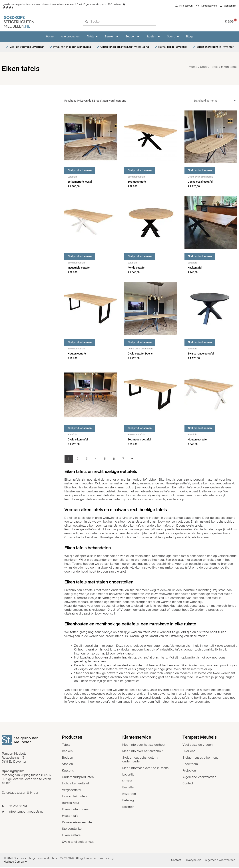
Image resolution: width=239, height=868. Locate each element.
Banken (112, 37)
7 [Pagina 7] (123, 460)
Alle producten (70, 37)
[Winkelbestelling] (214, 101)
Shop (204, 67)
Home (50, 37)
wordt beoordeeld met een (63, 4)
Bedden (132, 37)
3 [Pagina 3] (87, 460)
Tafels (92, 37)
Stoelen (153, 37)
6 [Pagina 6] (114, 460)
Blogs (190, 37)
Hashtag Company (15, 863)
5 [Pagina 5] (105, 460)
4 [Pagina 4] (96, 460)
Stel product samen (80, 170)
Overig (173, 37)
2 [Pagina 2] (78, 460)
